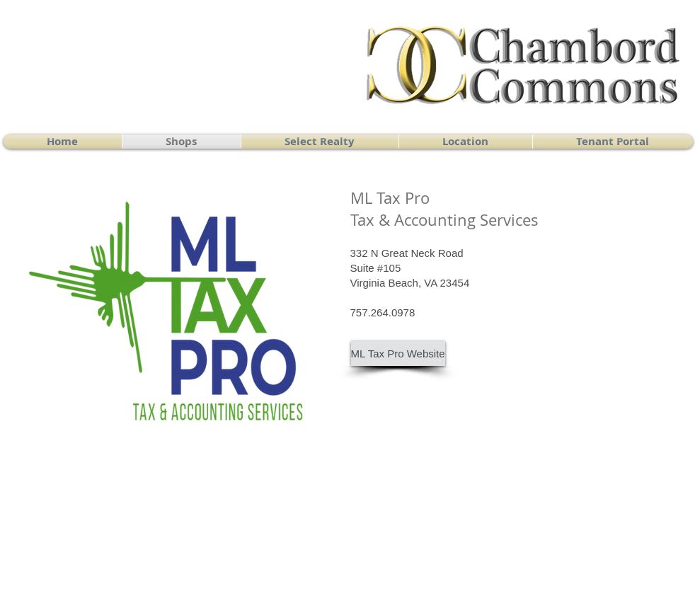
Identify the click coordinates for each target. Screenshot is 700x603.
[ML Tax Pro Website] (398, 354)
